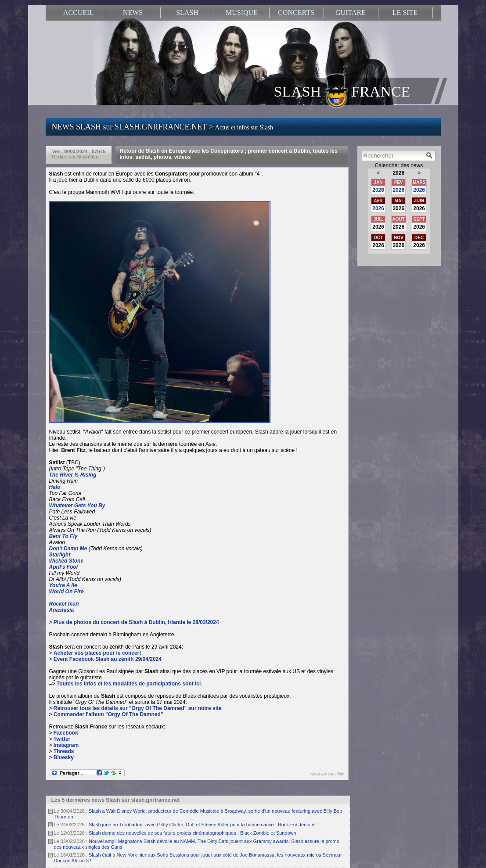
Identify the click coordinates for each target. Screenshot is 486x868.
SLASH (187, 13)
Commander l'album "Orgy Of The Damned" (108, 714)
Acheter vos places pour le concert (97, 653)
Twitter (62, 739)
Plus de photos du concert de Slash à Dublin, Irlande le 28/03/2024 (136, 622)
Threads (64, 751)
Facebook (66, 733)
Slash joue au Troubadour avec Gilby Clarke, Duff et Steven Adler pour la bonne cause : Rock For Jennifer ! (204, 825)
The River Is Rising (73, 475)
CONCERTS (296, 13)
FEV (398, 182)
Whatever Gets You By (77, 506)
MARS (419, 182)
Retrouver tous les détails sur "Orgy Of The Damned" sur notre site (138, 708)
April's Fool (64, 567)
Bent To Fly (63, 536)
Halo (55, 487)
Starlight (60, 555)
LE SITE (405, 13)
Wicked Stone (67, 561)
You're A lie (63, 585)
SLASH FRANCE (342, 91)
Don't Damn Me (68, 549)
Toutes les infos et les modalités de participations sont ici (129, 684)
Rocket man (64, 604)
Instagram (66, 745)
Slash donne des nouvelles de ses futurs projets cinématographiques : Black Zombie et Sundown (193, 833)
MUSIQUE (242, 13)
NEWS (133, 13)
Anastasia (62, 610)
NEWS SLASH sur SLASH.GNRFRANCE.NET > (163, 127)
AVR (378, 201)
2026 (378, 190)
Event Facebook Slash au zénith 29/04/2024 (108, 659)
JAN (378, 182)
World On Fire (67, 592)
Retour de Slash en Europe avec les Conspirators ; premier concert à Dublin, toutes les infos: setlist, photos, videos (229, 154)
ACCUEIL (78, 13)
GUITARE (351, 13)
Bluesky (64, 757)
